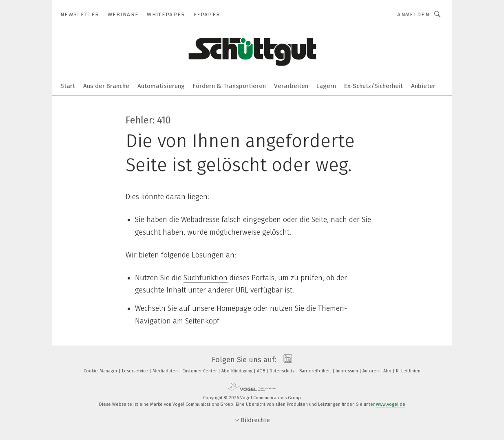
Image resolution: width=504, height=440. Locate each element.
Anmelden (413, 14)
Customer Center (200, 371)
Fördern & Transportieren (229, 86)
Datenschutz (283, 371)
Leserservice (136, 371)
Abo (388, 371)
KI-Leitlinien (408, 371)
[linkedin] (286, 360)
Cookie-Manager (101, 371)
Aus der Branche (106, 86)
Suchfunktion (206, 278)
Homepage (234, 308)
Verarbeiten (291, 86)
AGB (262, 371)
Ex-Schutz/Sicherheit (374, 86)
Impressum (347, 371)
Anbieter (423, 86)
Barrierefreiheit (316, 371)
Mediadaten (166, 371)
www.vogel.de (391, 404)
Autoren (371, 371)
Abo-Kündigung (238, 371)
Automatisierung (161, 86)
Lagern (326, 86)
